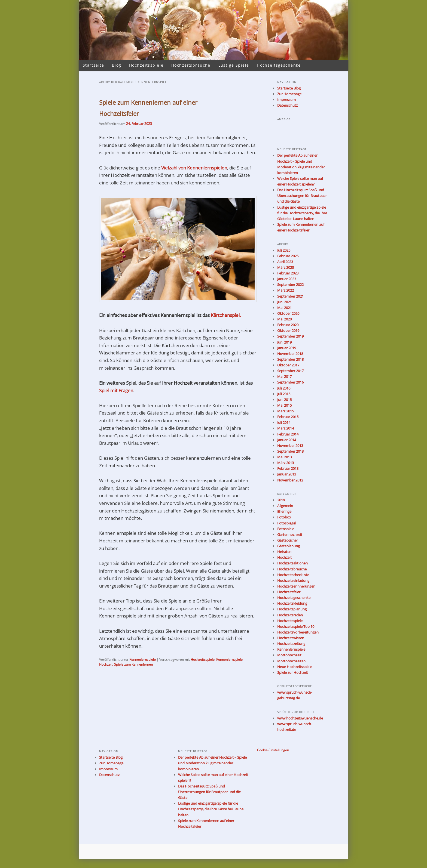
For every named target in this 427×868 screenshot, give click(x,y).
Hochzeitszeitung (291, 644)
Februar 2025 (288, 256)
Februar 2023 (288, 273)
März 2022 (286, 290)
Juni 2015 (284, 400)
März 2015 (286, 411)
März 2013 (286, 463)
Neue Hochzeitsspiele (295, 667)
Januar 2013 (287, 474)
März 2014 (286, 428)
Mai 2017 (284, 376)
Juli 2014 (284, 422)
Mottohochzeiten (291, 661)
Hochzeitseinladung (293, 580)
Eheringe (284, 511)
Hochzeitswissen (291, 638)
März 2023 (286, 267)
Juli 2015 (284, 394)
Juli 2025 (284, 250)
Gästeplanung (289, 546)
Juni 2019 (284, 342)
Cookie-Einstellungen (273, 750)
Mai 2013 (284, 457)
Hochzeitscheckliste (293, 575)
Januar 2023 (287, 279)
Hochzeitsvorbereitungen (298, 632)
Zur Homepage (289, 94)
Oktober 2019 (288, 330)
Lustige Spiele (234, 65)
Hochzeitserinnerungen (296, 586)
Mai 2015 (284, 405)
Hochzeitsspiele (146, 65)
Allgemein (285, 506)
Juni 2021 (284, 302)
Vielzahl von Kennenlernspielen (194, 168)
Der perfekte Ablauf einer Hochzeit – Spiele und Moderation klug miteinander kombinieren (212, 763)
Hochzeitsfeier (289, 592)
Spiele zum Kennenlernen (133, 664)
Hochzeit (284, 557)
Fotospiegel (287, 523)
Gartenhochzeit (290, 535)
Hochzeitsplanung (292, 609)
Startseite (93, 65)
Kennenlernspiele (143, 660)
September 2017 (290, 371)
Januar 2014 (287, 440)
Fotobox (284, 517)
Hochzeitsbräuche (191, 65)
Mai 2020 (284, 319)
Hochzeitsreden (290, 615)
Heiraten (284, 552)
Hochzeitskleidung (292, 603)
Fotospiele (286, 529)
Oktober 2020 (288, 313)
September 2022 (290, 285)
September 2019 (290, 336)
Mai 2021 (284, 308)
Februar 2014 (288, 434)
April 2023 (285, 262)
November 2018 (290, 354)
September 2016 (290, 382)
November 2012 (290, 480)
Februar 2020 (288, 325)
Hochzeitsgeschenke (279, 65)
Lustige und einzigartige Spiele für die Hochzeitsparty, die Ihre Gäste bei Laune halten (302, 213)
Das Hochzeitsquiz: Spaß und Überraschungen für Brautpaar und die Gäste (302, 196)
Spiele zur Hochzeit (293, 672)
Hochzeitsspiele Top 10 (296, 626)
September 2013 (290, 451)
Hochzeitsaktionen (292, 563)
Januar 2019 (287, 348)
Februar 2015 (288, 417)
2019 (281, 500)
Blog (117, 65)
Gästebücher (288, 540)
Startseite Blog (289, 88)
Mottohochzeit (289, 655)
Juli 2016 (284, 388)
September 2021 (290, 296)
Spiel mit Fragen (116, 390)
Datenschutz (287, 105)
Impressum (286, 100)
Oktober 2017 (288, 365)
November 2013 (290, 446)
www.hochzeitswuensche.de (300, 718)
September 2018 (290, 359)
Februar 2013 (288, 468)
